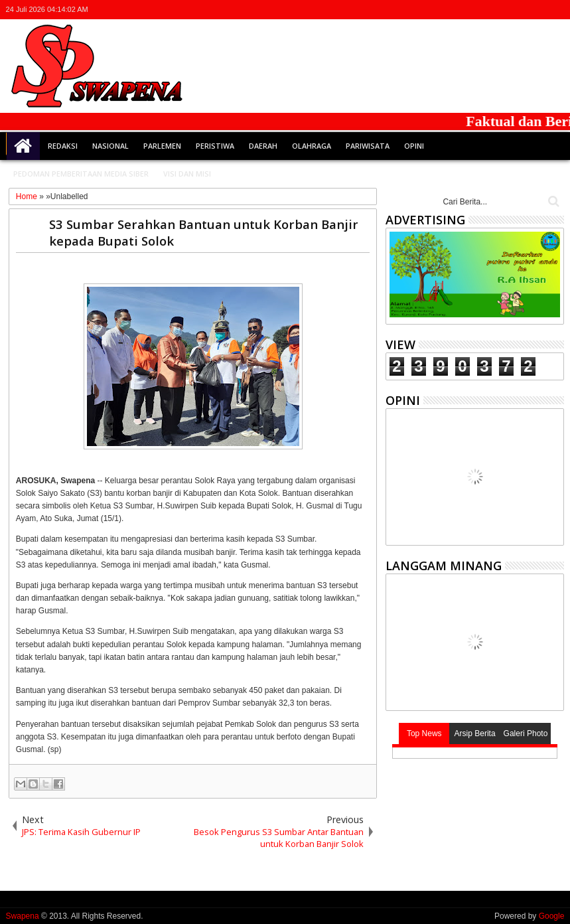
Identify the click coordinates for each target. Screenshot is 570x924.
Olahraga (312, 146)
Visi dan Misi (187, 174)
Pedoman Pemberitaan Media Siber (81, 174)
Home (23, 146)
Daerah (263, 146)
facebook (504, 10)
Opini (414, 146)
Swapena (23, 916)
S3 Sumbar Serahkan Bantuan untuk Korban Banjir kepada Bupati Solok (204, 232)
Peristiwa (215, 146)
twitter (486, 10)
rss (538, 10)
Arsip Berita (475, 733)
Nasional (110, 146)
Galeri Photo (526, 733)
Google (552, 916)
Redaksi (63, 146)
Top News (424, 733)
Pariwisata (368, 146)
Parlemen (162, 146)
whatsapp (555, 10)
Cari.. (552, 201)
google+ (521, 10)
